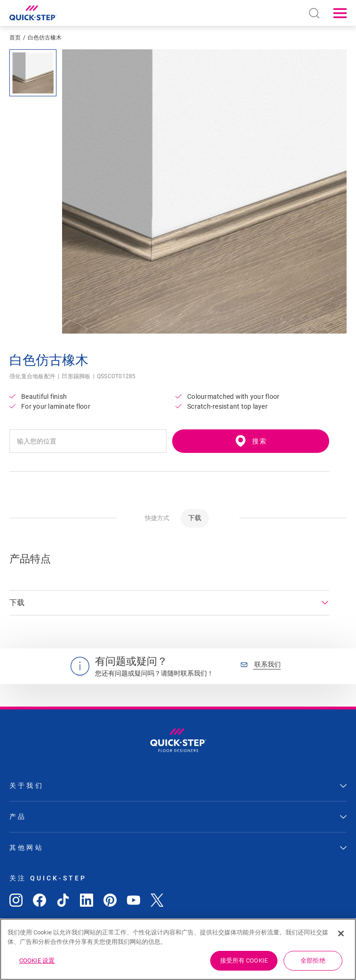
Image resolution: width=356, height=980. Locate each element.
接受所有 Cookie (244, 961)
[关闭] (341, 933)
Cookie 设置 (37, 961)
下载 (195, 518)
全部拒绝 (313, 961)
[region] (178, 949)
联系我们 (261, 664)
